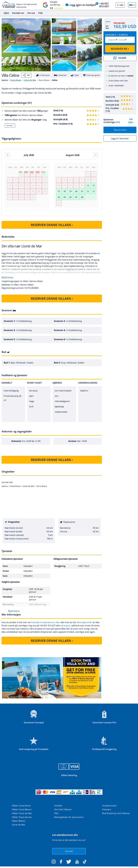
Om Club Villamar (63, 812)
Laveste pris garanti (117, 71)
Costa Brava (16, 80)
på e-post (66, 628)
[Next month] (96, 155)
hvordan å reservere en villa (45, 625)
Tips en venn (120, 130)
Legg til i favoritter (120, 138)
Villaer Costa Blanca (22, 812)
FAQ (40, 13)
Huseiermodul (109, 808)
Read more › (14, 614)
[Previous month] (8, 155)
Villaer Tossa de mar (22, 820)
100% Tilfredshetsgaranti (119, 66)
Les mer (69, 854)
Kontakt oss (18, 13)
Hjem (6, 13)
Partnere (107, 812)
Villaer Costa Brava (21, 808)
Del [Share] (26, 75)
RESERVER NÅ (120, 48)
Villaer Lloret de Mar (22, 816)
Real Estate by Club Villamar (116, 816)
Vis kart (120, 58)
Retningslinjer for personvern (69, 820)
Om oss (31, 13)
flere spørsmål (84, 625)
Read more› (7, 280)
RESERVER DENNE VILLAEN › (52, 228)
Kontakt (58, 808)
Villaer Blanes (19, 824)
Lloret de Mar (30, 80)
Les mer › (10, 125)
